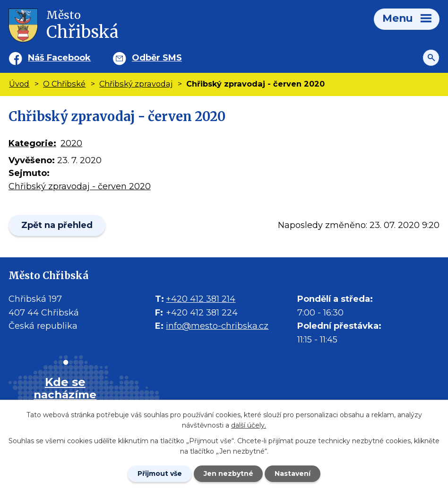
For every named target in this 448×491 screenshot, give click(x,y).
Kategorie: (32, 143)
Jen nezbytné (228, 473)
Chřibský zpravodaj (136, 84)
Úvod (19, 84)
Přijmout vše (160, 473)
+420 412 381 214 (201, 299)
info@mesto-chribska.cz (217, 326)
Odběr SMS (157, 58)
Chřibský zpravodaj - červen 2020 (80, 186)
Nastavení (293, 473)
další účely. (249, 425)
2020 (71, 143)
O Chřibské (64, 84)
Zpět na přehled (57, 225)
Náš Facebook (59, 58)
